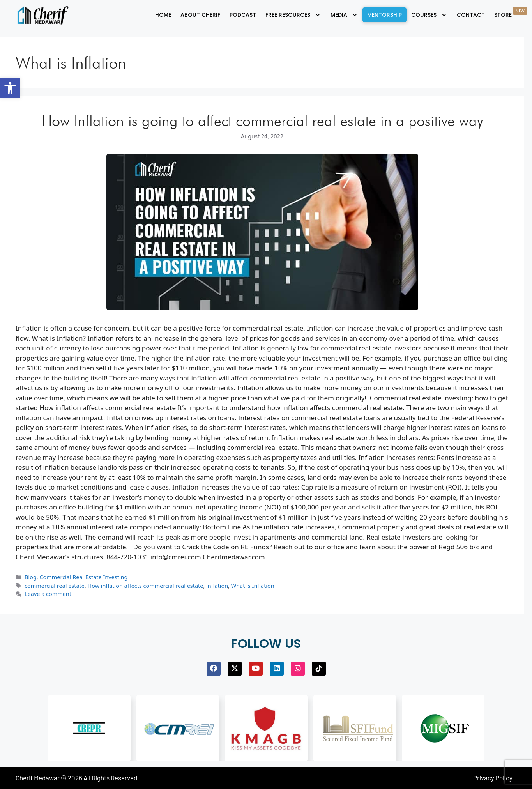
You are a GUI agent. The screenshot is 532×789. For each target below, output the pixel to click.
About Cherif (200, 15)
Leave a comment (48, 594)
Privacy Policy (493, 778)
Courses (429, 15)
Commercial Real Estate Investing (83, 577)
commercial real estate (55, 586)
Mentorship (384, 15)
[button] (10, 88)
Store (511, 13)
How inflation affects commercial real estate (146, 586)
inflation (217, 586)
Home (163, 15)
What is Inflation (253, 586)
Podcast (243, 15)
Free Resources (293, 15)
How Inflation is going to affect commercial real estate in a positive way (262, 120)
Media (344, 15)
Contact (471, 15)
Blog (31, 577)
